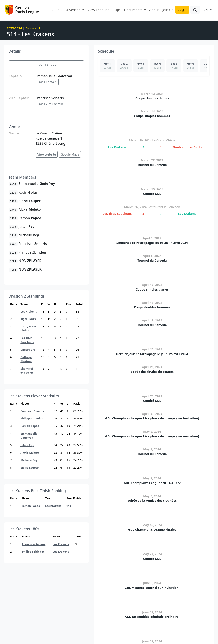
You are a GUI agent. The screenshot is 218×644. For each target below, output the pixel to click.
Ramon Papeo (30, 426)
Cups (117, 10)
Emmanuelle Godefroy (29, 436)
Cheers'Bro (28, 350)
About (154, 10)
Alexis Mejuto (30, 452)
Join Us (168, 10)
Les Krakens (29, 311)
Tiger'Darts (28, 319)
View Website (47, 154)
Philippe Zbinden (32, 418)
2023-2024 (14, 28)
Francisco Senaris (32, 411)
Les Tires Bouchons (27, 340)
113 (69, 506)
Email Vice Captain (50, 104)
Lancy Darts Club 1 (28, 328)
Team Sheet (46, 64)
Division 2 (33, 28)
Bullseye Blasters (26, 359)
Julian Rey (27, 445)
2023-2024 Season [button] (67, 10)
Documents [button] (134, 10)
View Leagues (98, 10)
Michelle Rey (29, 460)
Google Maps (70, 154)
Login (182, 10)
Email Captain (47, 82)
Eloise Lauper (29, 468)
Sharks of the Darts (27, 371)
